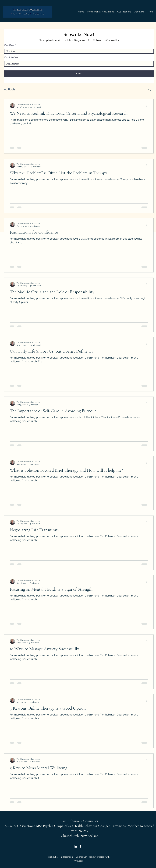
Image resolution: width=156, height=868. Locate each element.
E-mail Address (11, 57)
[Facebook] (80, 846)
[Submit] (79, 74)
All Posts (10, 89)
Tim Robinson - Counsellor (80, 821)
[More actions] (147, 106)
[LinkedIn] (76, 846)
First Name (9, 45)
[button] (150, 90)
